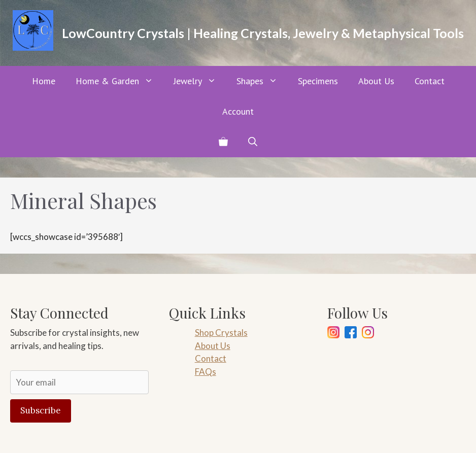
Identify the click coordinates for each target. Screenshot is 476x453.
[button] (253, 142)
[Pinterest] (368, 334)
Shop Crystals (221, 333)
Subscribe (41, 410)
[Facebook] (351, 334)
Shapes (262, 81)
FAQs (206, 372)
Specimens (318, 81)
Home (44, 81)
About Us (376, 81)
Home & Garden (120, 81)
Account (238, 111)
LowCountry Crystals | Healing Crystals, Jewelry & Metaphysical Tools (263, 33)
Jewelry (200, 81)
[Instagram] (333, 334)
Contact (430, 81)
